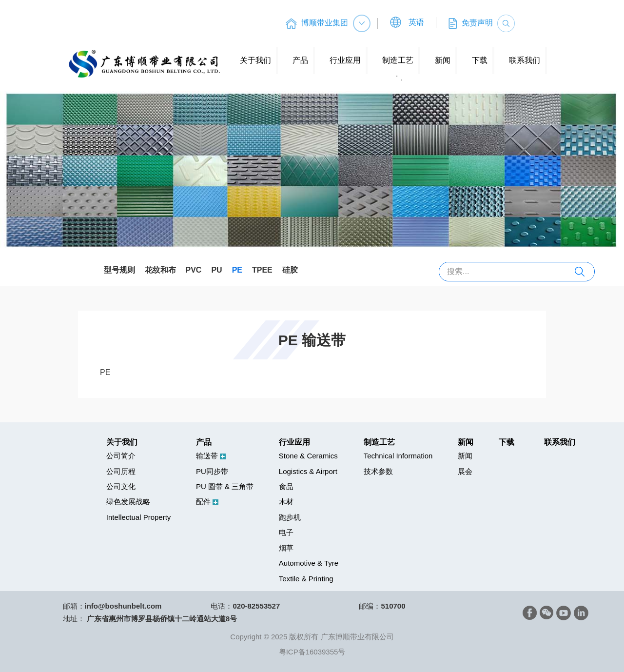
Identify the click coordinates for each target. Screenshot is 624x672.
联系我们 (525, 60)
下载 (480, 60)
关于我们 (255, 60)
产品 (300, 60)
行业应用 (345, 60)
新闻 (443, 60)
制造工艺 (398, 60)
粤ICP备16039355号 (312, 652)
